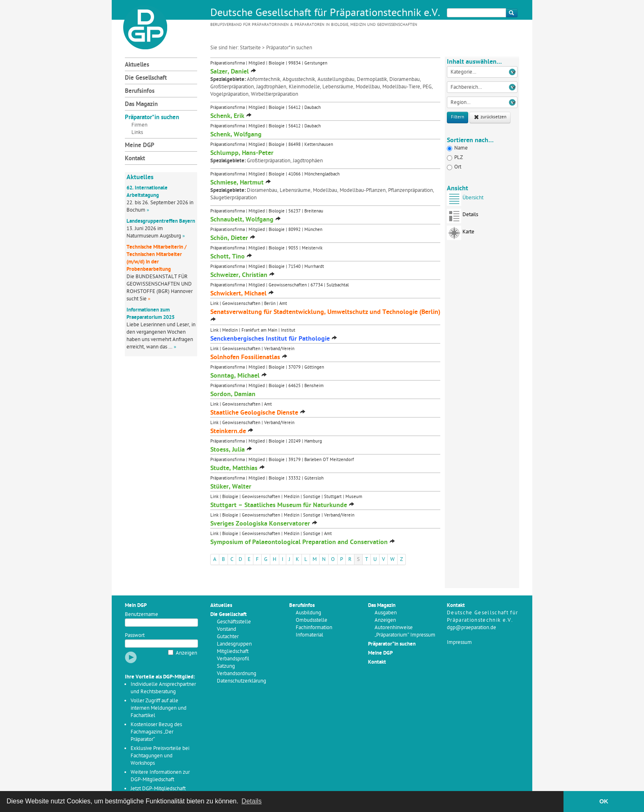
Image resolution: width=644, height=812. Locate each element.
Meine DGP (140, 146)
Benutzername (141, 615)
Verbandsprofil (233, 659)
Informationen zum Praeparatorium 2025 (151, 314)
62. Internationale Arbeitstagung (147, 192)
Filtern (458, 117)
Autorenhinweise (394, 628)
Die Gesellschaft (146, 78)
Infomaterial (309, 635)
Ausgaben (386, 613)
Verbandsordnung (237, 674)
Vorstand (227, 629)
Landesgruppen (234, 644)
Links (137, 133)
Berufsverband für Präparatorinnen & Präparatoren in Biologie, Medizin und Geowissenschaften (314, 25)
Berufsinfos (140, 91)
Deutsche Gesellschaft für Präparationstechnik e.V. (325, 14)
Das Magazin (141, 105)
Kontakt (135, 159)
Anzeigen (186, 653)
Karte (461, 234)
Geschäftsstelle (234, 622)
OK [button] (604, 801)
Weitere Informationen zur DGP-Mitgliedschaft (160, 776)
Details (462, 217)
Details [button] (252, 801)
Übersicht (465, 200)
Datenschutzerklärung (241, 681)
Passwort (135, 636)
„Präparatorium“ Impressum (405, 635)
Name (457, 148)
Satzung (226, 666)
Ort (454, 167)
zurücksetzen (490, 117)
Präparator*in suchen (152, 118)
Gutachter (228, 637)
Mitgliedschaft (233, 652)
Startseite (250, 48)
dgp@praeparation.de (471, 628)
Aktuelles (137, 65)
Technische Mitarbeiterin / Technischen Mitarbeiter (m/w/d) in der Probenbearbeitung (156, 258)
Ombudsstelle (312, 620)
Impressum (459, 642)
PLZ (455, 158)
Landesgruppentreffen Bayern (161, 221)
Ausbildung (308, 613)
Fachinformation (314, 628)
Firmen (139, 125)
